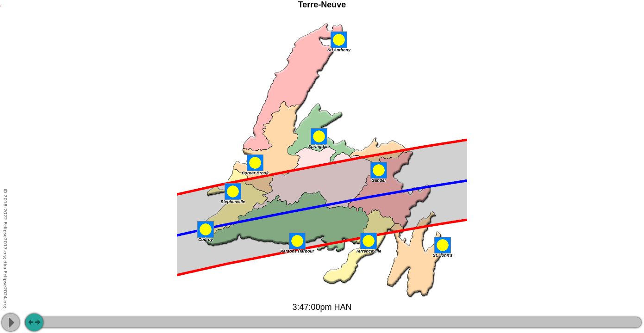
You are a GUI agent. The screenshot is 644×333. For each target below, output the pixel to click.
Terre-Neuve (322, 5)
